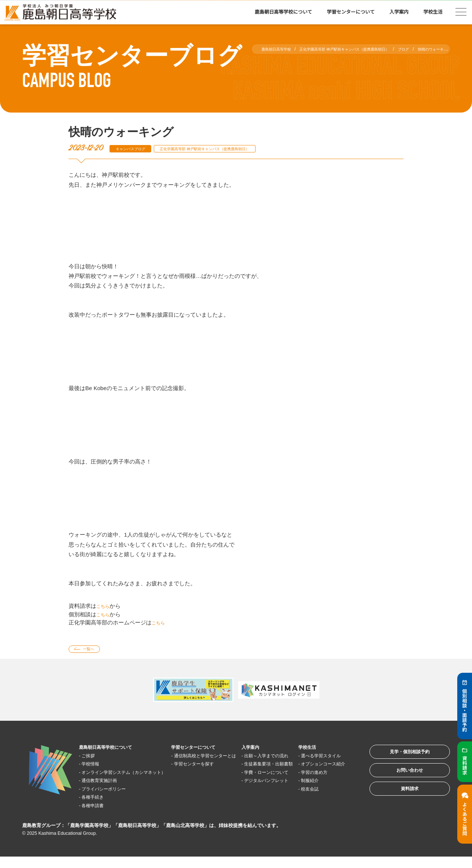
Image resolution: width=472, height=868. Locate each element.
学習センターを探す (202, 775)
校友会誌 (317, 808)
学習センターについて (351, 12)
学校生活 (433, 12)
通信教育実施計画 (107, 791)
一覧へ (93, 650)
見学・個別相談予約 (400, 757)
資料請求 (400, 803)
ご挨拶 (93, 758)
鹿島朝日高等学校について (284, 12)
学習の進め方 (322, 791)
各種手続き (98, 808)
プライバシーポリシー (112, 800)
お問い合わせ (400, 780)
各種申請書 (98, 817)
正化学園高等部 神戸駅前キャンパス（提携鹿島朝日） (232, 149)
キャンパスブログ (136, 149)
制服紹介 (317, 800)
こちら (105, 606)
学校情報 (96, 767)
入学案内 (399, 12)
